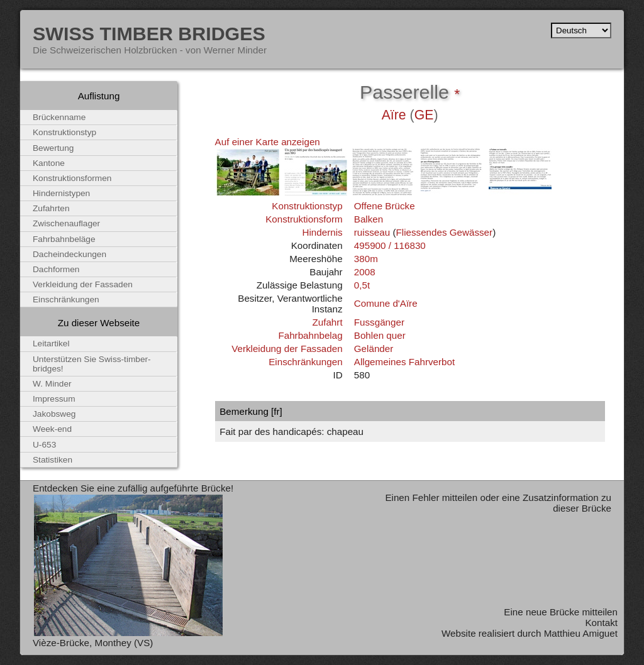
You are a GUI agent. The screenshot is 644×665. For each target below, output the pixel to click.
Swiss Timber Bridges (149, 33)
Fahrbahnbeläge (64, 239)
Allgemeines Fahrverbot (404, 362)
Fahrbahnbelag (310, 335)
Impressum (54, 399)
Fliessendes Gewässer (444, 232)
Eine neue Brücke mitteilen (561, 612)
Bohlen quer (380, 335)
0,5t (362, 285)
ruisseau (372, 232)
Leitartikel (51, 343)
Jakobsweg (54, 414)
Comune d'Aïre (386, 303)
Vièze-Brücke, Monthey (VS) (93, 643)
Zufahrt (327, 322)
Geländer (374, 349)
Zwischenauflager (66, 223)
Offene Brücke (385, 206)
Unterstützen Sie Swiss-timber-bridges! (92, 364)
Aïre (394, 115)
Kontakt (601, 623)
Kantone (49, 163)
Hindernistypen (61, 193)
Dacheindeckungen (69, 254)
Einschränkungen (305, 362)
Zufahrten (51, 208)
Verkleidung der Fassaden (287, 349)
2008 (365, 272)
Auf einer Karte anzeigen (268, 142)
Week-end (52, 429)
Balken (369, 219)
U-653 (44, 445)
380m (366, 259)
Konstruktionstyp (307, 206)
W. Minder (52, 384)
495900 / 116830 (390, 245)
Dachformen (56, 269)
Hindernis (322, 232)
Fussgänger (379, 322)
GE (424, 115)
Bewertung (53, 148)
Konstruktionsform (304, 219)
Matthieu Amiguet (581, 633)
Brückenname (59, 117)
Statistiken (53, 460)
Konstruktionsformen (72, 178)
